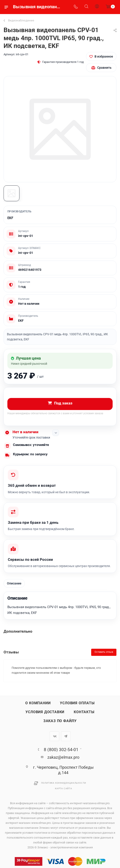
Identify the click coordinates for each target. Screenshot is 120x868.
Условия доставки (45, 712)
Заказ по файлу (60, 721)
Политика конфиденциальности (64, 783)
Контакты (84, 712)
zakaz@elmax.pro (63, 757)
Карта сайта (64, 789)
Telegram (66, 736)
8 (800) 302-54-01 (61, 750)
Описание (14, 584)
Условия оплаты (77, 703)
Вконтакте (54, 736)
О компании (38, 703)
